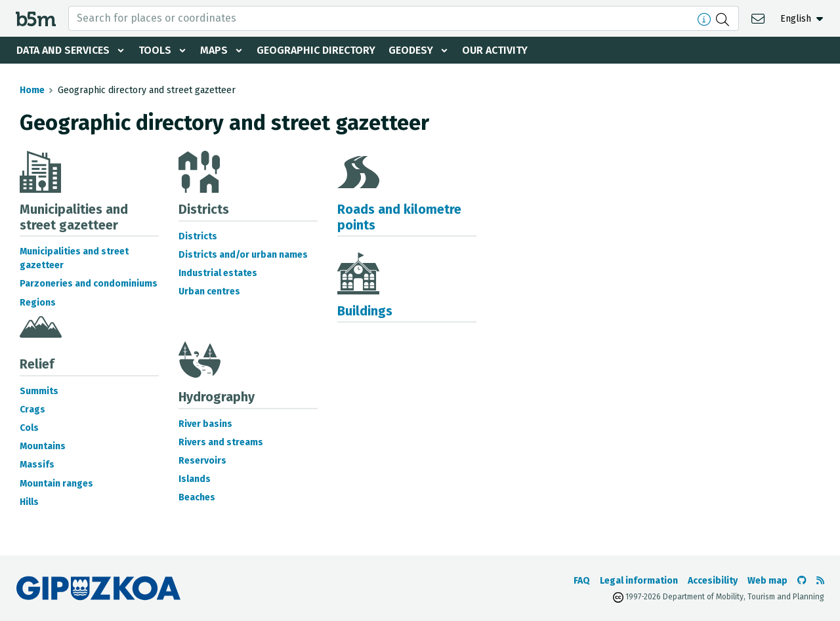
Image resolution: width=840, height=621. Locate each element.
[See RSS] (820, 581)
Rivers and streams (221, 442)
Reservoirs (202, 461)
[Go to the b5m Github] (802, 581)
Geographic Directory (316, 50)
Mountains (43, 446)
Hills (29, 502)
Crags (32, 410)
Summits (39, 391)
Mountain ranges (56, 484)
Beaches (197, 497)
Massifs (37, 465)
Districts (198, 236)
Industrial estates (218, 273)
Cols (29, 428)
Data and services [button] (63, 50)
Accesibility (713, 581)
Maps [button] (214, 50)
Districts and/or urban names (243, 255)
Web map (767, 581)
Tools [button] (155, 50)
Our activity (495, 50)
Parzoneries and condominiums (89, 284)
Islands (195, 479)
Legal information (639, 581)
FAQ (582, 581)
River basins (205, 424)
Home (32, 90)
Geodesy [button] (411, 50)
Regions (38, 303)
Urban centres (209, 291)
